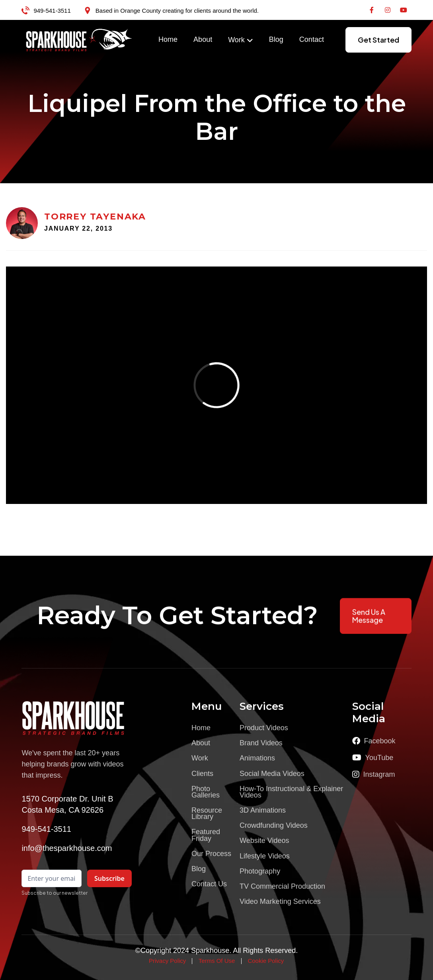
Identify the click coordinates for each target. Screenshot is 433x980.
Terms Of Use (217, 961)
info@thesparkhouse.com (67, 848)
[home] (79, 40)
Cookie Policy (266, 961)
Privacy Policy (167, 961)
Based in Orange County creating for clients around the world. (177, 11)
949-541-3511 (52, 11)
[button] (241, 40)
